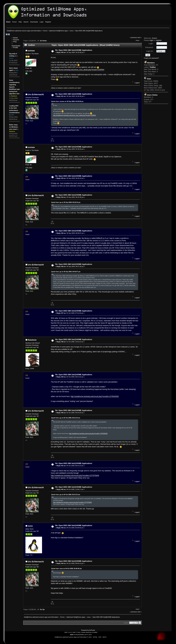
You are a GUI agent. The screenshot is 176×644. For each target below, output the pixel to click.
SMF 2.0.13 (68, 632)
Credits (95, 632)
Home (15, 38)
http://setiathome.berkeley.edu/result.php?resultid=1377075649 (75, 476)
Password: (149, 47)
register (159, 40)
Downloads (16, 46)
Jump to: (126, 623)
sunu (30, 526)
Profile (16, 48)
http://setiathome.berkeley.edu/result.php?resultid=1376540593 (95, 396)
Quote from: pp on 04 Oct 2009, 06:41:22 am (66, 495)
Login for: (150, 51)
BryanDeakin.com (82, 635)
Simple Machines (86, 632)
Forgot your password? (151, 58)
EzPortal (92, 630)
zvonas (31, 51)
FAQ (15, 42)
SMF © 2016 (77, 632)
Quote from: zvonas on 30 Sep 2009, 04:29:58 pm (67, 101)
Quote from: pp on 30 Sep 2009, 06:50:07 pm (66, 272)
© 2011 (89, 635)
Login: (151, 44)
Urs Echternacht (36, 94)
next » (139, 37)
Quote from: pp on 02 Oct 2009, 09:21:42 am (66, 418)
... (37, 41)
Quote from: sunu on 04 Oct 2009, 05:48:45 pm (67, 569)
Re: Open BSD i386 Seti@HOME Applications (74, 50)
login (151, 40)
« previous (133, 37)
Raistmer (32, 340)
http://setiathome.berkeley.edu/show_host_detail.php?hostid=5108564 (78, 70)
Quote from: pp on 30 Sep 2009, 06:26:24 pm (66, 202)
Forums (16, 40)
